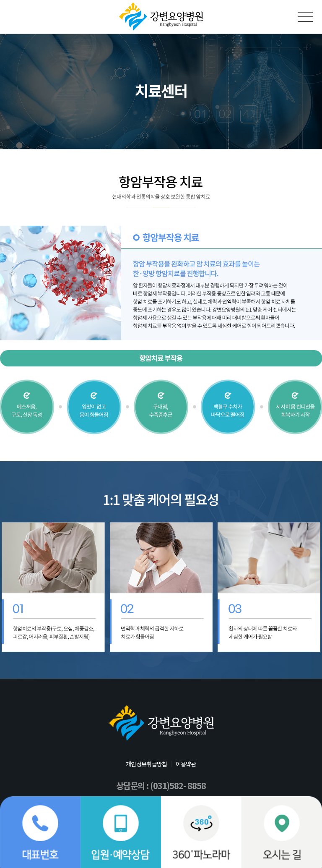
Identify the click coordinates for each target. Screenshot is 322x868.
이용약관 (186, 764)
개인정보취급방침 (146, 764)
